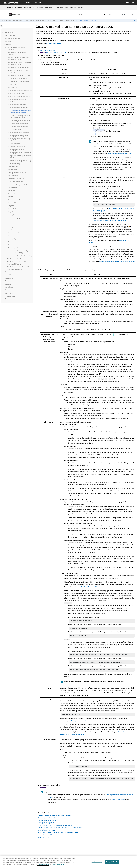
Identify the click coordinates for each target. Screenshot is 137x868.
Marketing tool (52, 20)
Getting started (10, 35)
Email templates (15, 144)
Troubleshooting (15, 164)
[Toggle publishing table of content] (2, 25)
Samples (8, 284)
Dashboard (18, 68)
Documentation (59, 7)
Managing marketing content (66, 20)
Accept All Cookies (112, 863)
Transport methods (14, 242)
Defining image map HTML (79, 720)
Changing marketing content (20, 124)
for (35, 20)
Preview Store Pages (118, 800)
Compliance (9, 287)
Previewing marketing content (20, 121)
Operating (19, 20)
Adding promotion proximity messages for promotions (109, 221)
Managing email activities (17, 94)
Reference (9, 299)
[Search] (104, 14)
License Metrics (18, 82)
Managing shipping (14, 218)
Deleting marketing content (19, 127)
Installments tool (13, 176)
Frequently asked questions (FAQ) (20, 161)
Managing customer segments (19, 133)
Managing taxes (13, 221)
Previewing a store (14, 248)
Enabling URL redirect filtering (90, 587)
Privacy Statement (58, 866)
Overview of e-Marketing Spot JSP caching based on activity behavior (60, 828)
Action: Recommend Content (47, 835)
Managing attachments (54, 43)
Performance (9, 293)
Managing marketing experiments (20, 97)
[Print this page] (135, 20)
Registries (11, 206)
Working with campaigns (17, 147)
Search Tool (12, 209)
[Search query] (91, 14)
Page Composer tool (15, 212)
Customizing (9, 278)
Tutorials (8, 281)
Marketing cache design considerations (120, 154)
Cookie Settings (97, 863)
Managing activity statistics (18, 105)
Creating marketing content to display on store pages (90, 20)
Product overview (29, 7)
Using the (18, 79)
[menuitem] (29, 7)
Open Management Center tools (57, 53)
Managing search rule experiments (21, 153)
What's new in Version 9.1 (44, 7)
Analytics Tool (12, 194)
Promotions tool (13, 167)
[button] (3, 33)
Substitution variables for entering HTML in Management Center (58, 832)
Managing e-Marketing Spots (19, 136)
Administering (10, 275)
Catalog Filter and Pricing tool (17, 173)
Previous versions (71, 7)
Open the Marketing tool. (48, 50)
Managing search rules (17, 150)
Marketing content (17, 130)
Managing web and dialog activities (21, 91)
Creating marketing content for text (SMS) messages (55, 815)
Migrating (8, 42)
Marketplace (12, 215)
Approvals (11, 197)
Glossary (81, 7)
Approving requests (14, 200)
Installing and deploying (13, 38)
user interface (19, 76)
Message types (13, 239)
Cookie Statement (43, 866)
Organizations (12, 188)
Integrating (9, 272)
